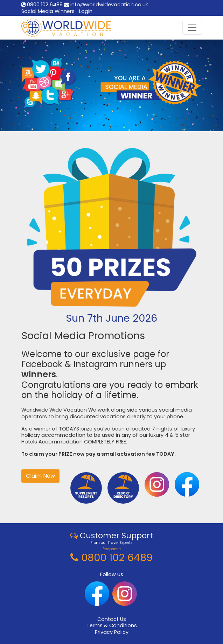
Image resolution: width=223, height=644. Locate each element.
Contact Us (112, 619)
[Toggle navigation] (192, 28)
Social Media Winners (48, 11)
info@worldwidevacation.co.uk (106, 5)
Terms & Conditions (112, 625)
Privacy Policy (112, 632)
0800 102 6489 (42, 5)
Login (86, 11)
